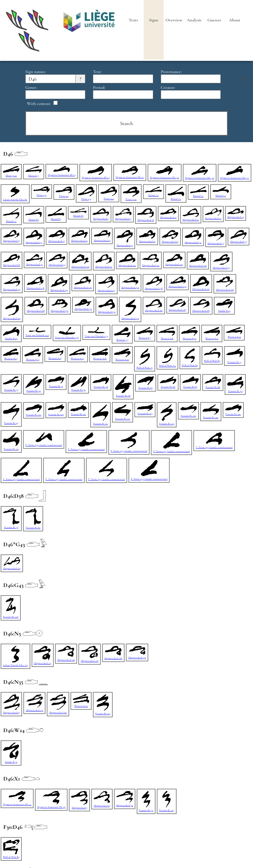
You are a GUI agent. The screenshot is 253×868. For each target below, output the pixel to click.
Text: (97, 72)
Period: (99, 88)
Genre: (31, 88)
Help (243, 79)
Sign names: (36, 72)
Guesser (214, 20)
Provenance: (171, 72)
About (235, 20)
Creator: (168, 88)
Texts (133, 20)
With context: (39, 104)
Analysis (194, 20)
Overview (174, 20)
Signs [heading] (154, 20)
